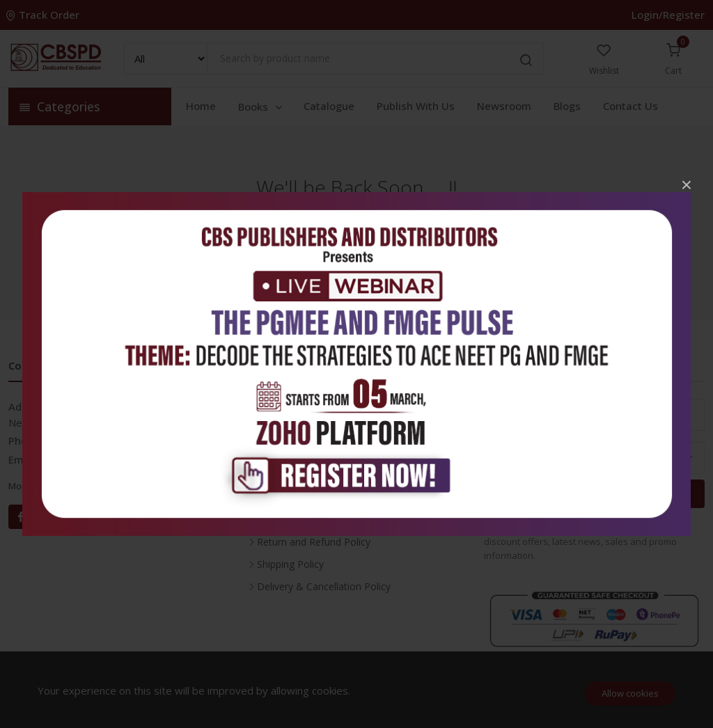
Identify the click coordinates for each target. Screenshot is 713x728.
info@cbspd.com (80, 459)
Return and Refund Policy (314, 542)
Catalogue (329, 106)
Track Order (44, 15)
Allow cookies (630, 693)
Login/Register (668, 15)
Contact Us (630, 106)
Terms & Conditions (302, 520)
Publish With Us (416, 106)
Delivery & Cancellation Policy (324, 586)
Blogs (567, 106)
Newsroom (504, 106)
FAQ (267, 453)
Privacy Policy (288, 497)
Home (201, 106)
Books (261, 106)
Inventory (278, 408)
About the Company (302, 475)
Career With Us (291, 430)
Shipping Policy (290, 564)
